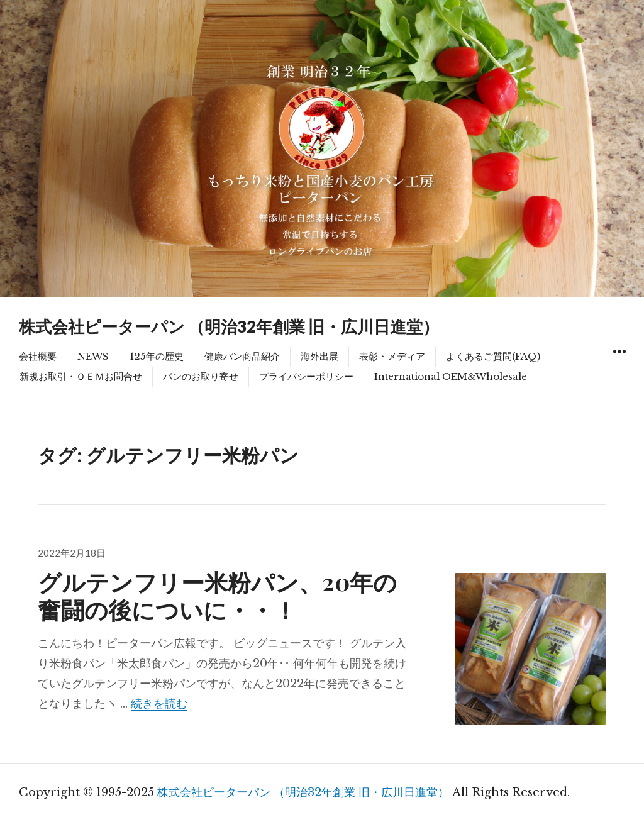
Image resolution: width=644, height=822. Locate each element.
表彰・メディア (392, 356)
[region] (322, 149)
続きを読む (159, 704)
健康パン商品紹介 (242, 356)
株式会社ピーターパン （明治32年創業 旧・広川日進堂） (229, 326)
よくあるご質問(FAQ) (493, 356)
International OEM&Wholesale (451, 376)
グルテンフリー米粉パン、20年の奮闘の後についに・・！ (217, 595)
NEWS (93, 356)
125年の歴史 (157, 356)
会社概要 (38, 356)
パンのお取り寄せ (201, 376)
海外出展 (319, 356)
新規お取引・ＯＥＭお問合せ (81, 376)
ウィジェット (619, 366)
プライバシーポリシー (306, 376)
